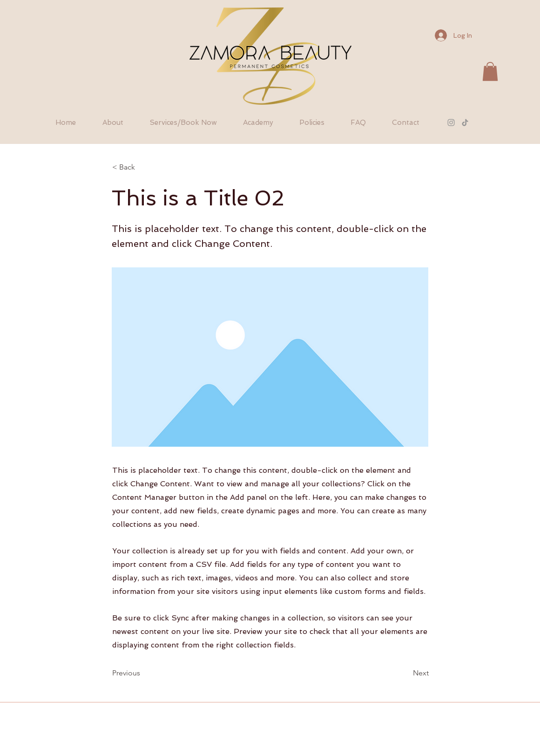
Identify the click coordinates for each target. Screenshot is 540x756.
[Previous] (143, 674)
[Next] (405, 674)
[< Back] (143, 167)
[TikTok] (465, 123)
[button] (490, 72)
